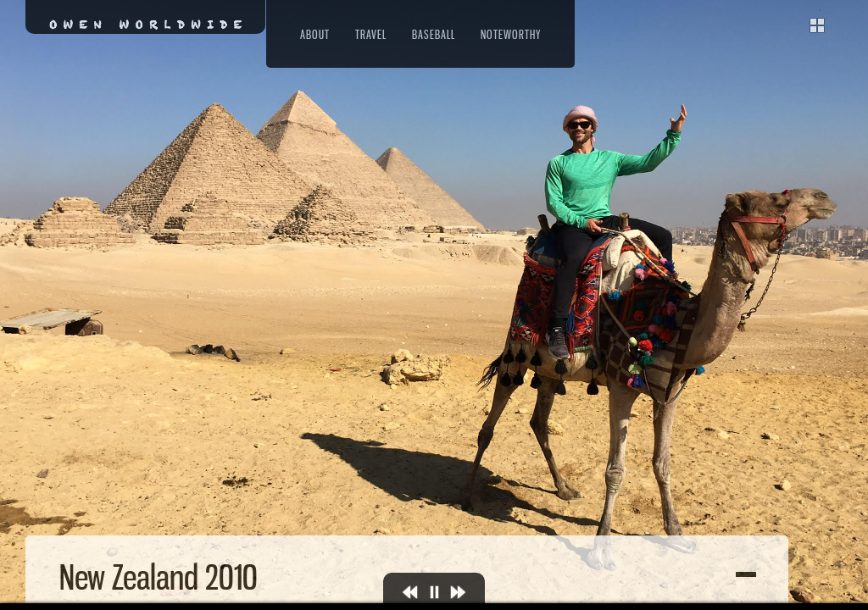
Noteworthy (511, 34)
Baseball (434, 34)
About (315, 34)
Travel (371, 34)
